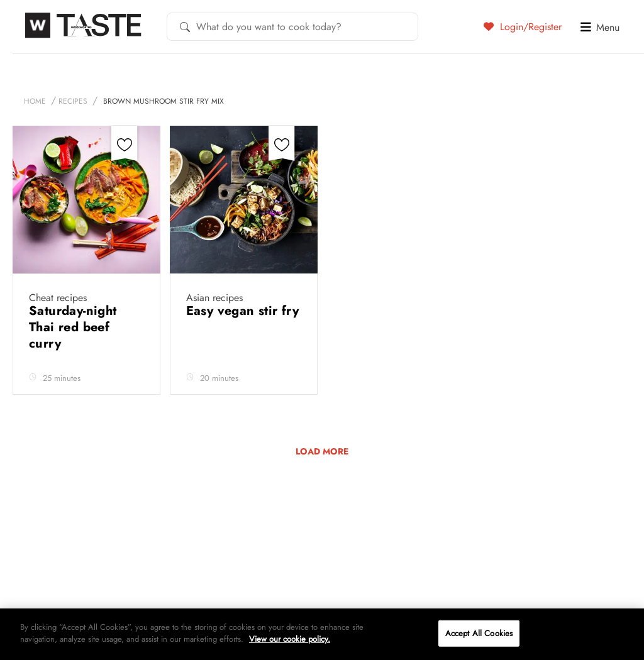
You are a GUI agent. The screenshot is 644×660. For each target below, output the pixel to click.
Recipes (73, 101)
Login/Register (523, 26)
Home (35, 101)
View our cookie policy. (290, 639)
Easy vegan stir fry (243, 311)
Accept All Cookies (479, 633)
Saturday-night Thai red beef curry (73, 327)
